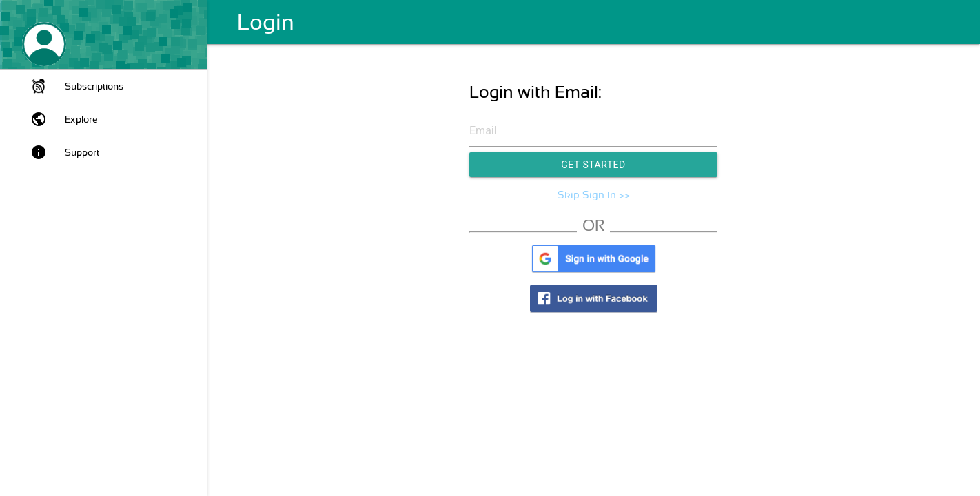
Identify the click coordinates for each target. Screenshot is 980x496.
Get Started (593, 165)
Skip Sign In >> (594, 195)
